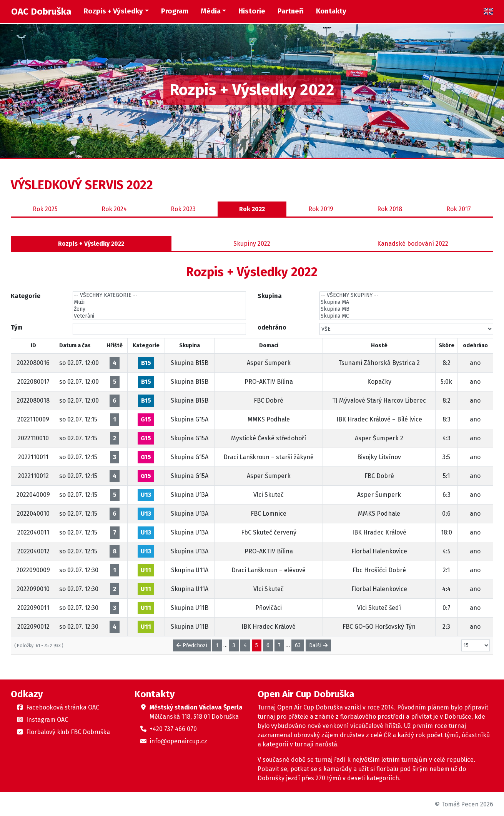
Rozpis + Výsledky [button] (113, 11)
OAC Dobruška (41, 12)
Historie (252, 11)
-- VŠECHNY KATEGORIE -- (160, 295)
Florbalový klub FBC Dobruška (68, 732)
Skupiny (252, 244)
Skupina (270, 296)
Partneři (291, 11)
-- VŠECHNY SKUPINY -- (406, 295)
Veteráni (160, 316)
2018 (390, 209)
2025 (45, 209)
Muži (160, 302)
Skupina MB (406, 309)
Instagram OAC (47, 720)
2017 (459, 209)
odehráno (272, 327)
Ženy (160, 309)
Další (318, 645)
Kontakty (331, 11)
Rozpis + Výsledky (91, 244)
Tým (17, 327)
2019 (321, 209)
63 (298, 645)
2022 (252, 209)
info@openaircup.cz (178, 741)
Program (175, 11)
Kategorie (26, 296)
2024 (114, 209)
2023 (183, 209)
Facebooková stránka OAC (63, 707)
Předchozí (192, 645)
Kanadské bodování (413, 244)
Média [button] (211, 11)
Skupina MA (406, 302)
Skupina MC (406, 316)
